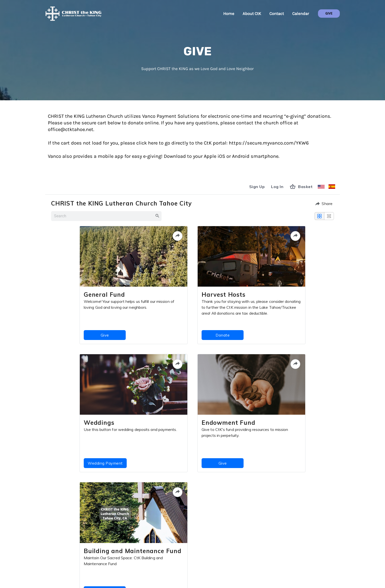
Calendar (301, 14)
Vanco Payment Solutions (171, 116)
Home (229, 14)
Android (241, 156)
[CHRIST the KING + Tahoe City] (73, 13)
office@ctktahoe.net (71, 129)
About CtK (252, 14)
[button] (329, 14)
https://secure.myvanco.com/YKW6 (269, 143)
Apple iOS (214, 156)
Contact (277, 14)
